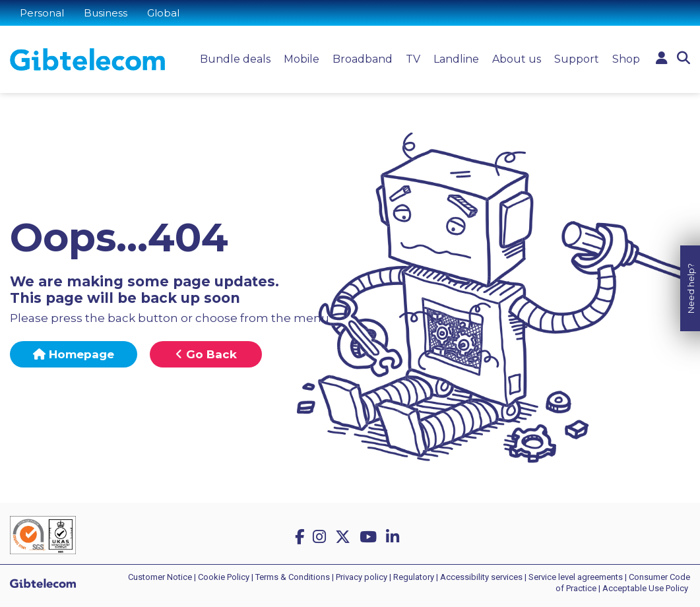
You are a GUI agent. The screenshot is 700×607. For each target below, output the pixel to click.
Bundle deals (235, 59)
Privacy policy (362, 577)
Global (163, 13)
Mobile (302, 59)
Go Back (206, 354)
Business (106, 13)
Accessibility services (481, 577)
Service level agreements (576, 577)
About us (517, 59)
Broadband (363, 59)
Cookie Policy (224, 577)
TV (413, 59)
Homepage (74, 354)
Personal (42, 13)
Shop (626, 59)
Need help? (691, 286)
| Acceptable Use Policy (643, 588)
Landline (456, 59)
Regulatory (414, 577)
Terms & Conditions (293, 577)
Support (577, 59)
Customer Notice (160, 577)
